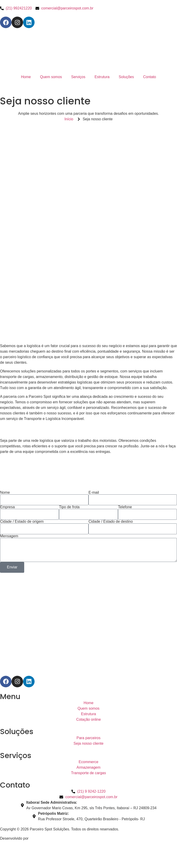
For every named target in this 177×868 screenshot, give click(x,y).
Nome (5, 493)
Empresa (7, 507)
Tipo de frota (69, 507)
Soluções (126, 77)
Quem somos (51, 77)
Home (26, 77)
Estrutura (102, 77)
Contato (150, 77)
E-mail (94, 493)
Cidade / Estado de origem (22, 522)
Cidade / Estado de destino (111, 522)
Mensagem (9, 536)
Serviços (78, 77)
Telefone (125, 507)
